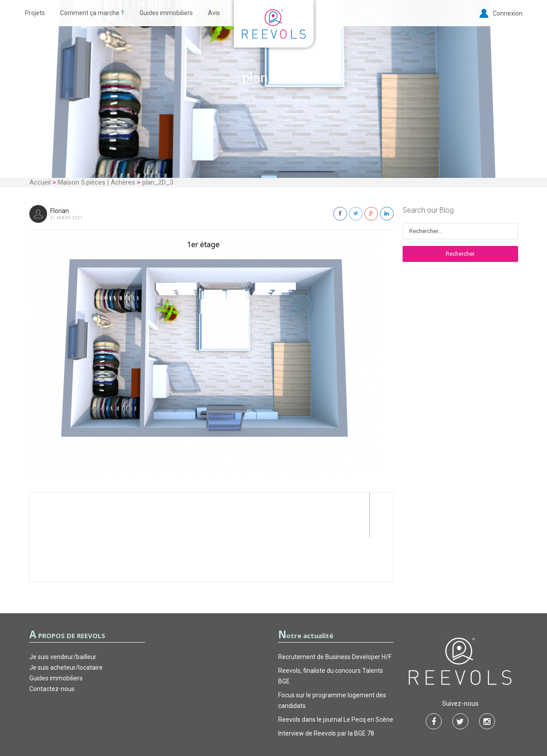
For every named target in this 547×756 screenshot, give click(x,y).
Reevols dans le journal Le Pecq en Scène (336, 675)
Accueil (40, 182)
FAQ (319, 722)
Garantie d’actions (274, 722)
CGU (229, 722)
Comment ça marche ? (92, 13)
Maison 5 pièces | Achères (96, 182)
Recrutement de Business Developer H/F (335, 612)
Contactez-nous (52, 644)
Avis (214, 13)
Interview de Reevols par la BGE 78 (326, 689)
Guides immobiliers (166, 13)
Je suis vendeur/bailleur (63, 612)
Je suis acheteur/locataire (66, 623)
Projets (35, 13)
